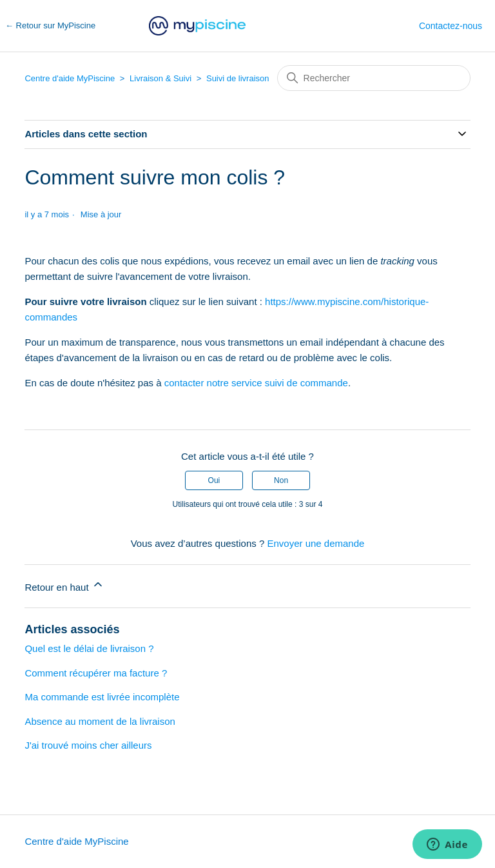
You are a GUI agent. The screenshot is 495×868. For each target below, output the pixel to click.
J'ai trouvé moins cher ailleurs (88, 745)
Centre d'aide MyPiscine (70, 78)
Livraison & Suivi (160, 78)
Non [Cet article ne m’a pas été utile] (281, 480)
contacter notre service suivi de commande (256, 383)
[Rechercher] (374, 78)
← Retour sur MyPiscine (50, 25)
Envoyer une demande (315, 543)
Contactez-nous (451, 26)
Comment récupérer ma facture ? (96, 673)
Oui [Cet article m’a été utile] (214, 480)
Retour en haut (64, 585)
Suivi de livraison (238, 78)
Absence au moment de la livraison (100, 721)
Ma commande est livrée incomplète (102, 697)
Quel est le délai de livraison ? (89, 648)
